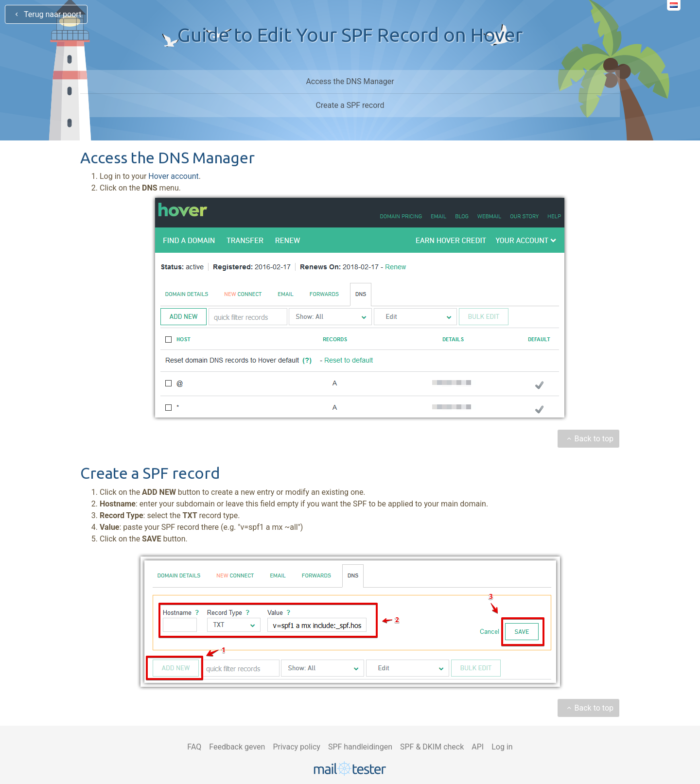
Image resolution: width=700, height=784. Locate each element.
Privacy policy (297, 747)
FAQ (194, 747)
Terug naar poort (46, 14)
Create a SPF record (350, 105)
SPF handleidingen (360, 747)
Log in (502, 747)
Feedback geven (237, 747)
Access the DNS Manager (350, 81)
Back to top (588, 439)
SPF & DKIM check (432, 747)
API (478, 747)
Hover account (173, 176)
